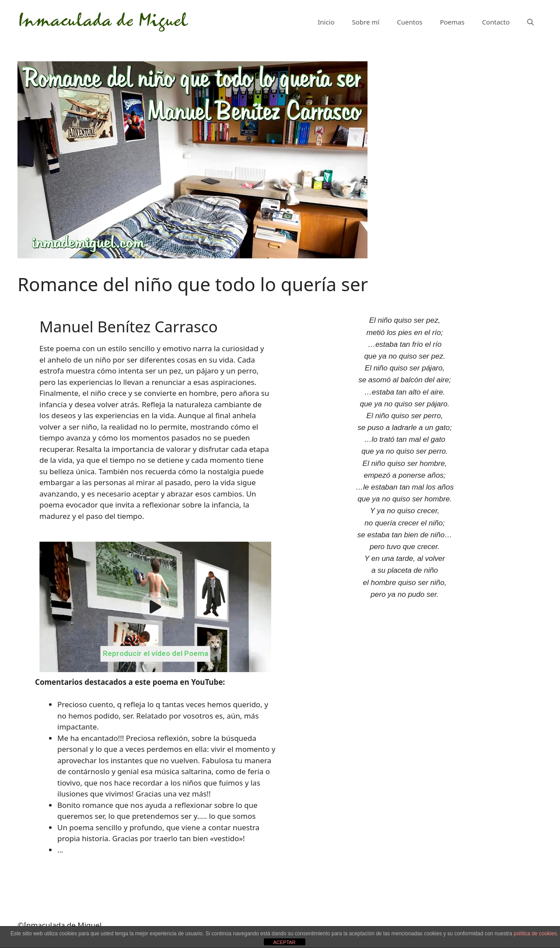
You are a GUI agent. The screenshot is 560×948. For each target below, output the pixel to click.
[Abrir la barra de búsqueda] (530, 22)
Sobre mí (366, 22)
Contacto (496, 22)
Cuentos (409, 22)
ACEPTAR (284, 942)
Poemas (452, 22)
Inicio (326, 22)
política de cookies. (536, 934)
